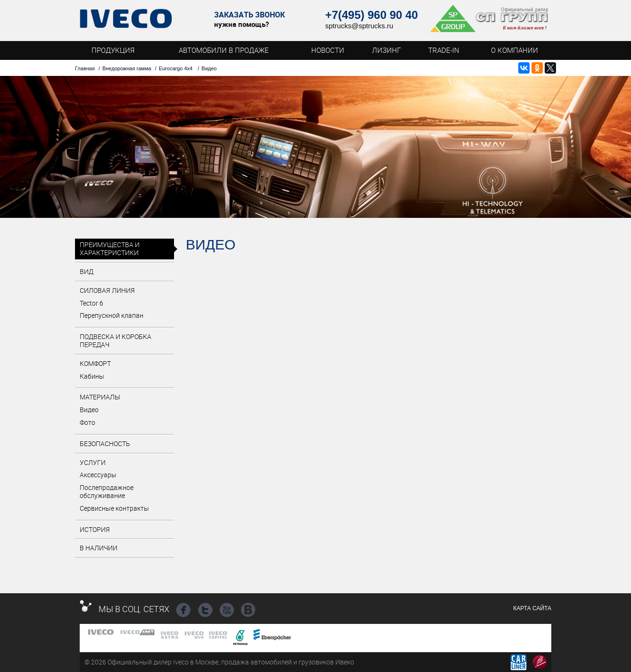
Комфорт (95, 363)
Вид (87, 271)
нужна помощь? (241, 24)
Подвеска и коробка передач (116, 340)
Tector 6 (91, 303)
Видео (89, 410)
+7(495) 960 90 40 (371, 15)
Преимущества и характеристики (110, 249)
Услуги (93, 462)
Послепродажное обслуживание (107, 491)
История (95, 529)
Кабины (92, 376)
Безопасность (105, 444)
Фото (87, 422)
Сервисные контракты (114, 508)
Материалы (100, 397)
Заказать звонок (249, 15)
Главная (85, 68)
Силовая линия (107, 290)
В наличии (99, 548)
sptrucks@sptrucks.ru (359, 26)
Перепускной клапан (112, 315)
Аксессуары (98, 475)
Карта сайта (532, 608)
